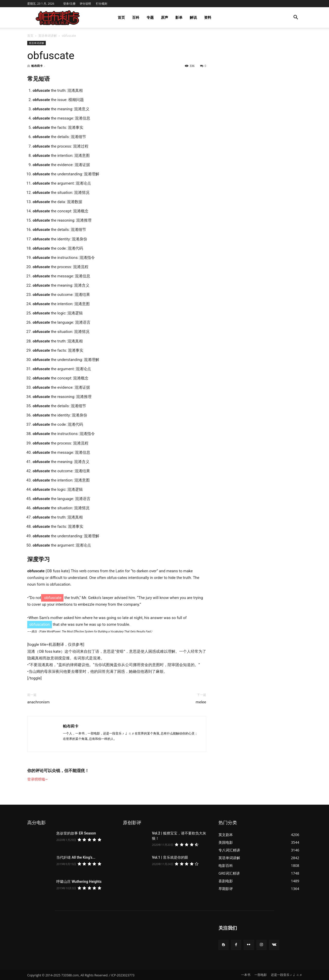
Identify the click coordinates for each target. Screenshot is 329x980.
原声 (164, 17)
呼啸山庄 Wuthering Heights (79, 882)
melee (201, 702)
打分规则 (102, 3)
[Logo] (58, 18)
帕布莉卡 (37, 66)
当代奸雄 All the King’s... (76, 857)
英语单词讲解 (48, 36)
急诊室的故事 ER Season (76, 833)
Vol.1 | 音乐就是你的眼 (170, 857)
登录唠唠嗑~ (38, 779)
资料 (208, 17)
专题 (150, 17)
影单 (179, 17)
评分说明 (85, 3)
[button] (296, 18)
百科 (136, 17)
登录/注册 (69, 3)
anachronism (38, 702)
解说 (193, 17)
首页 (121, 17)
